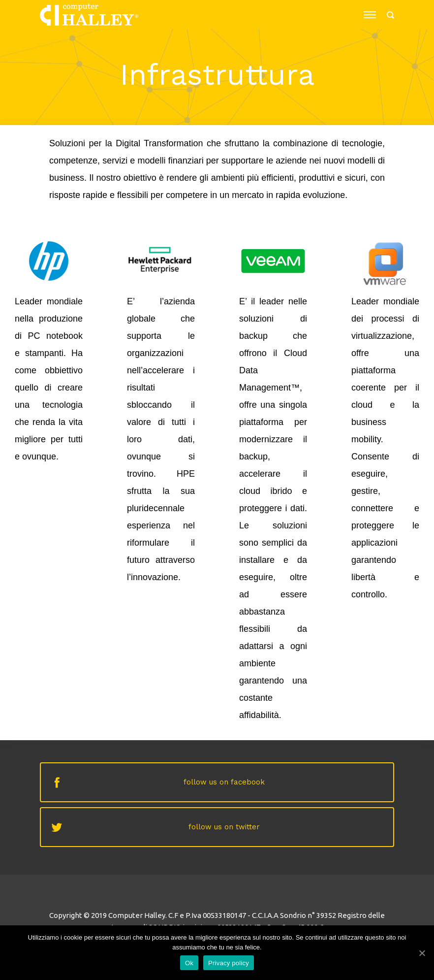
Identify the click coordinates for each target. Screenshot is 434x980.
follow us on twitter (224, 827)
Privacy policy (229, 963)
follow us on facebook (224, 782)
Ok (189, 963)
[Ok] (422, 953)
